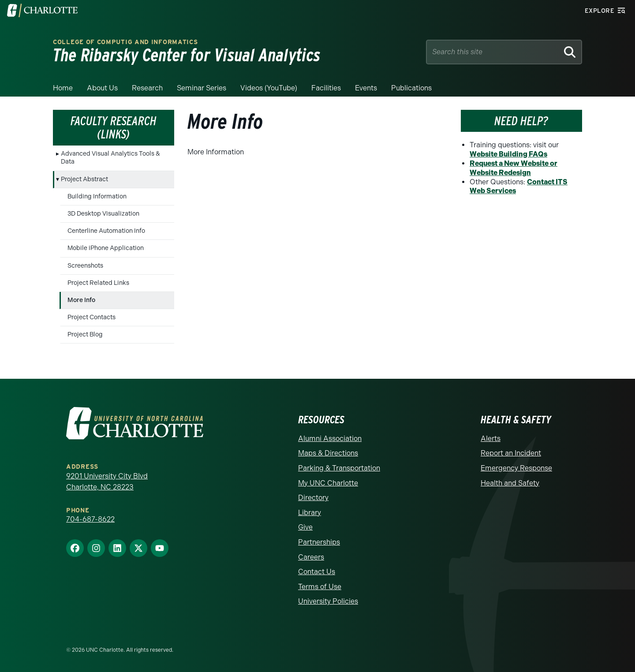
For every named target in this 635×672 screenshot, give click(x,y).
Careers (311, 557)
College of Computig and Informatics (125, 42)
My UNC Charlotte (328, 483)
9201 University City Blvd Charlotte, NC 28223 (107, 482)
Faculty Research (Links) (114, 128)
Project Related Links (98, 283)
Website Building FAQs (508, 154)
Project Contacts (92, 317)
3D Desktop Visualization (103, 214)
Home (63, 88)
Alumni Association (330, 439)
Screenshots (85, 266)
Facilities (326, 88)
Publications (411, 88)
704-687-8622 (90, 519)
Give (305, 527)
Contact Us (317, 572)
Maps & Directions (328, 453)
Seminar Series (202, 88)
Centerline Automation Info (106, 231)
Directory (313, 498)
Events (366, 88)
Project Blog (85, 334)
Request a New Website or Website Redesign (514, 168)
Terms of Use (320, 587)
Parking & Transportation (339, 468)
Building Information (97, 196)
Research (147, 88)
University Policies (328, 601)
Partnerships (319, 542)
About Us (102, 88)
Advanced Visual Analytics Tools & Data (110, 158)
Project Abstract (84, 179)
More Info (81, 300)
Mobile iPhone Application (106, 248)
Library (310, 513)
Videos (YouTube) (269, 88)
